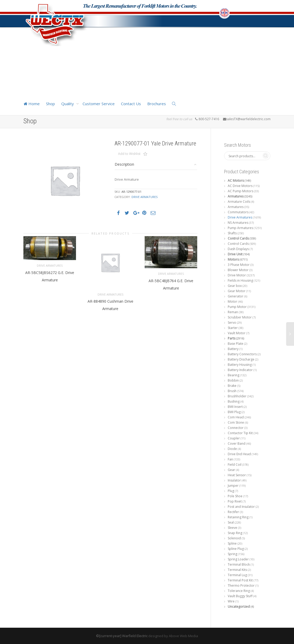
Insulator (234, 480)
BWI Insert (235, 407)
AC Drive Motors (240, 186)
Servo (232, 323)
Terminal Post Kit (240, 580)
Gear (231, 470)
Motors (233, 259)
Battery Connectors (242, 354)
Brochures (157, 104)
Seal (231, 522)
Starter (233, 328)
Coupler (234, 438)
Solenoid (234, 538)
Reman (233, 312)
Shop (50, 104)
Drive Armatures (145, 197)
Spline (232, 543)
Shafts (232, 233)
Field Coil (235, 465)
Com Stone (236, 422)
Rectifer (233, 512)
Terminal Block (239, 564)
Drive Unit (235, 254)
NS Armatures (238, 223)
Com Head (236, 417)
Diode (232, 449)
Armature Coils (239, 202)
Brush (232, 391)
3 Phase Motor (239, 265)
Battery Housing (240, 365)
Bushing (234, 401)
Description (124, 164)
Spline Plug (236, 549)
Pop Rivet (235, 501)
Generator (235, 296)
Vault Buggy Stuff (240, 596)
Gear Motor (237, 291)
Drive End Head (239, 454)
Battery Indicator (240, 370)
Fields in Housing (240, 280)
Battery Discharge (241, 359)
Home (32, 104)
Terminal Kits (237, 570)
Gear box (235, 286)
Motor (232, 301)
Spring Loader (238, 559)
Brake (232, 386)
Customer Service (99, 104)
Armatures (236, 196)
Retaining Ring (238, 517)
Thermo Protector (241, 585)
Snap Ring (235, 533)
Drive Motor (237, 275)
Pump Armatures (240, 228)
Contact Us (131, 104)
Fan (230, 459)
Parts (232, 338)
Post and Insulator (241, 507)
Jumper (233, 486)
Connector (236, 428)
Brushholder (237, 396)
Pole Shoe (235, 496)
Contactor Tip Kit (240, 433)
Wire (231, 601)
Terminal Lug (237, 575)
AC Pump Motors (240, 191)
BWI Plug (234, 412)
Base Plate (235, 344)
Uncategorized (239, 607)
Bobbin (233, 380)
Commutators (238, 212)
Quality (68, 104)
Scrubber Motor (240, 317)
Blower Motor (238, 270)
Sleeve (232, 528)
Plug (231, 491)
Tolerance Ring (239, 591)
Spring (232, 554)
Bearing (234, 375)
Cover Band (237, 443)
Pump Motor (237, 307)
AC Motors (236, 181)
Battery (233, 349)
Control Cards (238, 238)
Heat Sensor (237, 475)
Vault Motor (237, 333)
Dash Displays (238, 249)
